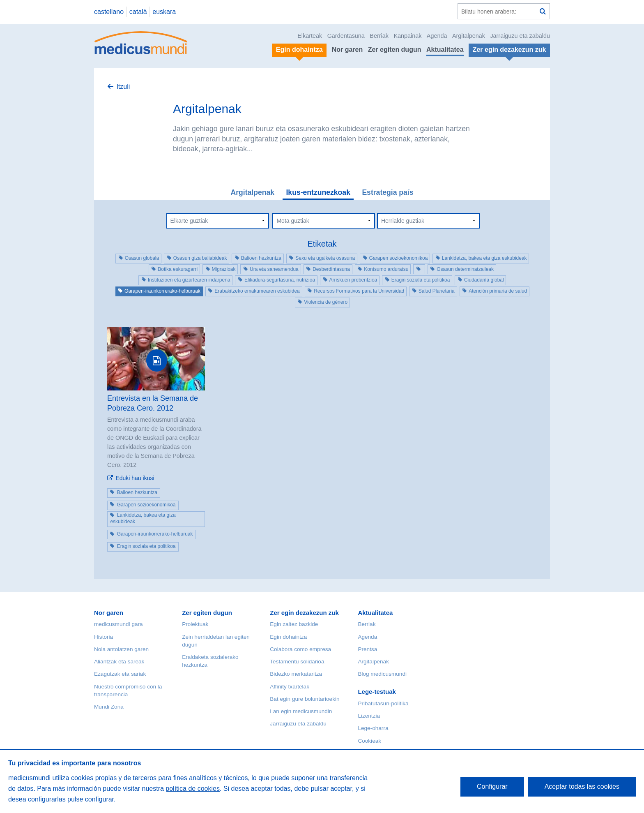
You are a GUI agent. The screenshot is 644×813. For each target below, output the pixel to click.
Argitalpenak (469, 36)
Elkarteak (310, 36)
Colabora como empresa (300, 649)
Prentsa (367, 649)
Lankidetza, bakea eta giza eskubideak (484, 258)
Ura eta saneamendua (274, 269)
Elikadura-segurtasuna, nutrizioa (280, 280)
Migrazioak (224, 269)
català (138, 12)
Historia (103, 637)
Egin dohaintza (288, 637)
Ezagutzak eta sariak (120, 674)
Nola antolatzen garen (121, 649)
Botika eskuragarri (178, 269)
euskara (164, 12)
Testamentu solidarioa (297, 662)
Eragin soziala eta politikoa (421, 280)
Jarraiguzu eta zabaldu (520, 36)
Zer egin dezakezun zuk (304, 613)
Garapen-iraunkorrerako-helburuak (162, 291)
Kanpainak (407, 36)
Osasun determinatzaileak (465, 269)
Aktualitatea (445, 50)
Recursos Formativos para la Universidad (359, 291)
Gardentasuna (346, 36)
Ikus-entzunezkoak (318, 192)
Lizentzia (369, 716)
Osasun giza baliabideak (200, 258)
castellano (109, 12)
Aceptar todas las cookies (582, 786)
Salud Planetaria (437, 291)
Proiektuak (195, 624)
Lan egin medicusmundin (301, 711)
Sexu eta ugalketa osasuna (325, 258)
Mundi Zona (109, 707)
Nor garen (347, 50)
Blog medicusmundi (382, 674)
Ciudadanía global (484, 280)
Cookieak (369, 741)
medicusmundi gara (118, 624)
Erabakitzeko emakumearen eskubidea (257, 291)
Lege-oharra (373, 728)
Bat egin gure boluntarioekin (305, 699)
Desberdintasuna (331, 269)
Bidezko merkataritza (296, 674)
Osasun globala (142, 258)
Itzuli (123, 87)
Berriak (379, 36)
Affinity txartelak (290, 687)
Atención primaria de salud (498, 291)
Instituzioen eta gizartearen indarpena (189, 280)
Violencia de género (326, 302)
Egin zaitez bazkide (294, 624)
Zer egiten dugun (395, 50)
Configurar (492, 786)
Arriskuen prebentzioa (353, 280)
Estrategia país (388, 192)
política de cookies (193, 789)
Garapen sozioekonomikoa (399, 258)
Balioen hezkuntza (261, 258)
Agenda (437, 36)
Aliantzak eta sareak (119, 662)
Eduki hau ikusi (135, 478)
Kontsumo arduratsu (386, 269)
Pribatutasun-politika (383, 703)
